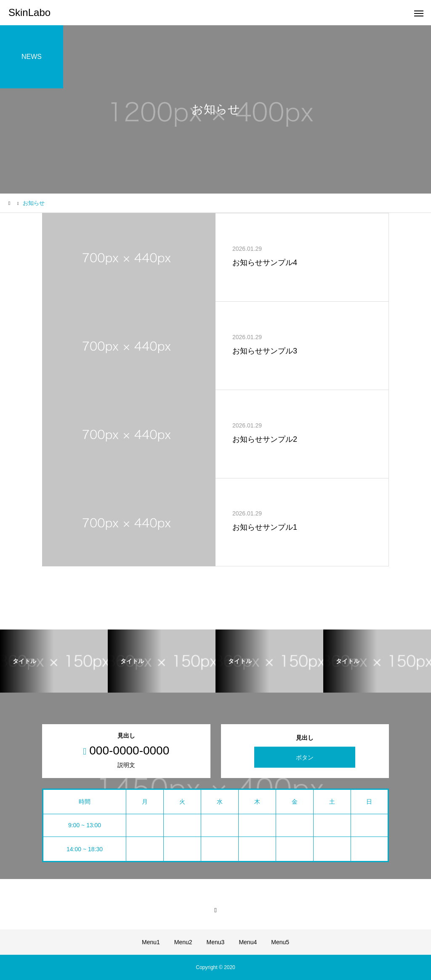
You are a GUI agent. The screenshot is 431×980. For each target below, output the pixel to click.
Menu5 (280, 942)
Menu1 (151, 942)
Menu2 (183, 942)
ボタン (305, 757)
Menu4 (248, 942)
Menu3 (216, 942)
